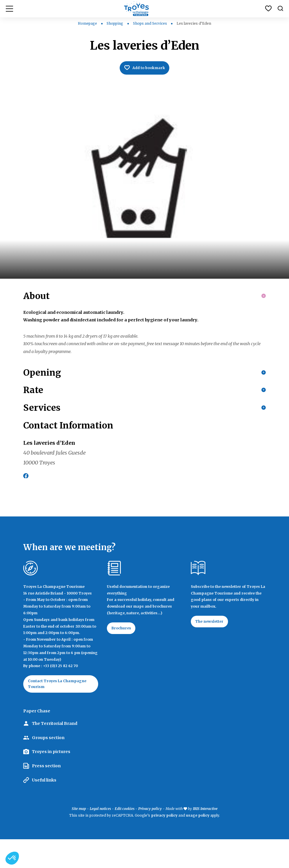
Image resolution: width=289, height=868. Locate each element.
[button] (12, 858)
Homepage (87, 23)
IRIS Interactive (205, 837)
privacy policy (164, 844)
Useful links (44, 809)
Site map (79, 837)
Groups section (48, 766)
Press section (46, 795)
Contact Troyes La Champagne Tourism (52, 711)
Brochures (124, 655)
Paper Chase (37, 740)
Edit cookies (125, 837)
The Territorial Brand (55, 752)
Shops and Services (150, 23)
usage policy (198, 844)
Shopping (115, 23)
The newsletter (213, 649)
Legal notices (100, 837)
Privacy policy (150, 837)
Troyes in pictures (51, 780)
